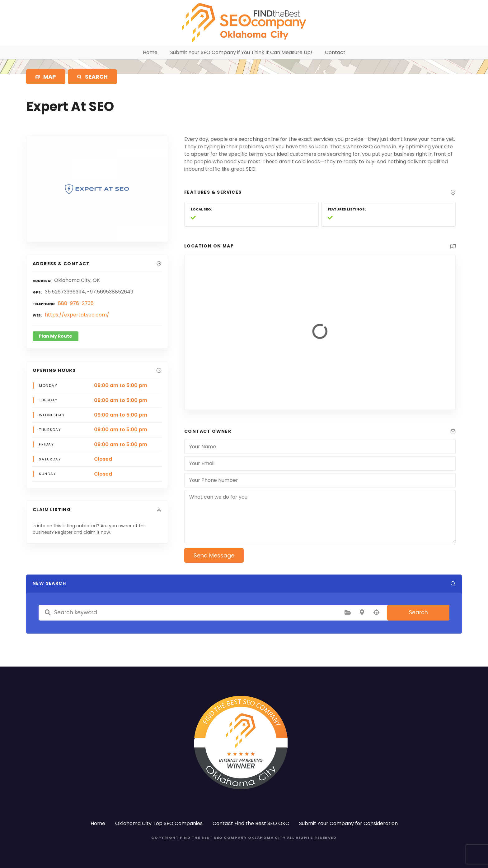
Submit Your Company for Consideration (348, 823)
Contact (335, 52)
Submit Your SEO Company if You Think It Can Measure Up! (241, 52)
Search (418, 612)
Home (150, 52)
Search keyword (48, 612)
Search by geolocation (376, 612)
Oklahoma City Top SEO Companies (159, 823)
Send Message (214, 555)
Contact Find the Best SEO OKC (251, 823)
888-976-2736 (76, 303)
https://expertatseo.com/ (77, 315)
